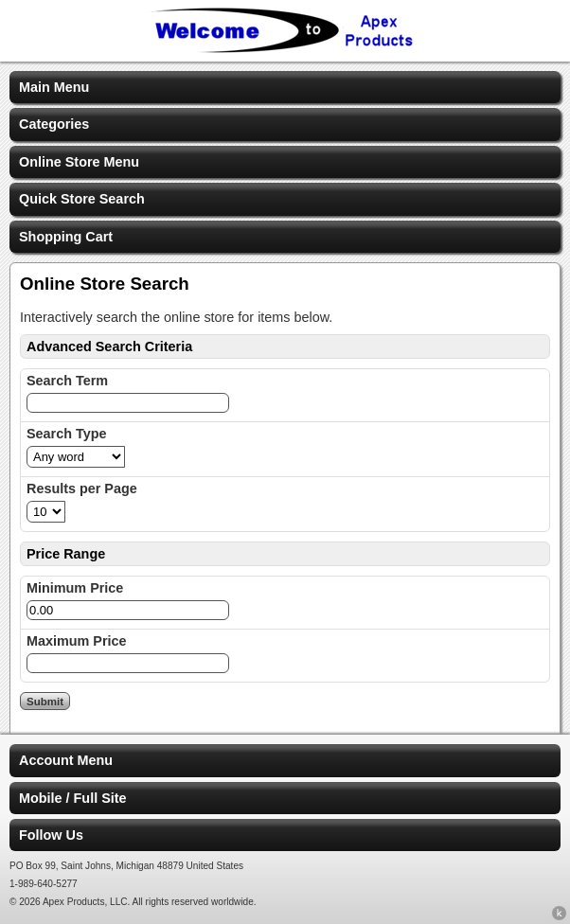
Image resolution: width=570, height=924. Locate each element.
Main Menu (54, 87)
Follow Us (51, 835)
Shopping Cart (66, 237)
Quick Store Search (82, 199)
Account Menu (66, 760)
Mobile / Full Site (73, 798)
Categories (54, 124)
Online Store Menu (79, 162)
